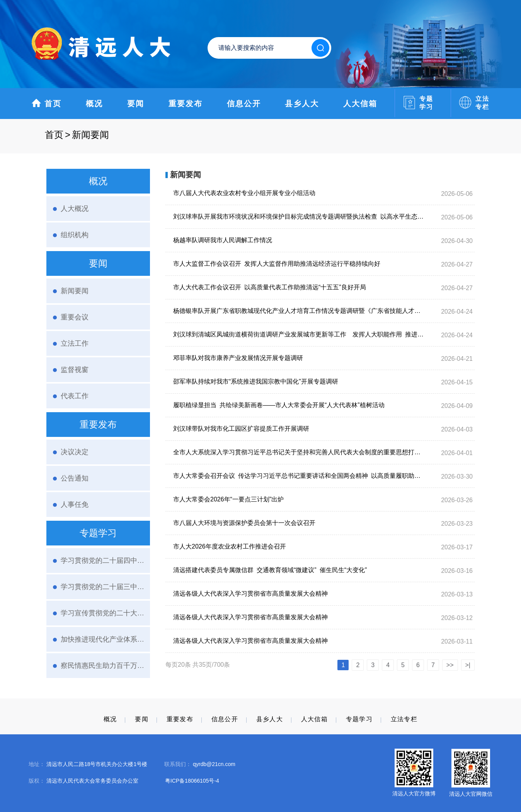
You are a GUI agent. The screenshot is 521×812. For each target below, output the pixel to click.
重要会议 (75, 317)
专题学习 (359, 719)
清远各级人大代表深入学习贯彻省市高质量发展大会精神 (250, 594)
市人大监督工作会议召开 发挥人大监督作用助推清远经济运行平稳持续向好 (277, 264)
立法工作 (75, 343)
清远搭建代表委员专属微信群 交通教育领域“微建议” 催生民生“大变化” (270, 570)
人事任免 (75, 505)
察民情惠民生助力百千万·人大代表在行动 (102, 666)
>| (468, 665)
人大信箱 (360, 104)
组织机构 (75, 235)
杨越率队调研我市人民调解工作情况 (223, 240)
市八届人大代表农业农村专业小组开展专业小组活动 (244, 193)
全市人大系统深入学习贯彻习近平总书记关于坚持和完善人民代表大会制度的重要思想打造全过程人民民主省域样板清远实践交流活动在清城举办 (298, 452)
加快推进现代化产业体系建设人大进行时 (102, 639)
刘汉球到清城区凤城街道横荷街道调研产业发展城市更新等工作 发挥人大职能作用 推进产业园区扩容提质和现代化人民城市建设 (298, 334)
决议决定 (75, 452)
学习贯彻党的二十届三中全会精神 (102, 587)
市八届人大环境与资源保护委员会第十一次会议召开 (244, 523)
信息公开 (244, 104)
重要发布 (186, 104)
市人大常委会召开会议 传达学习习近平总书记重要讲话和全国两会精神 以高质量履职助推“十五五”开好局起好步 (298, 476)
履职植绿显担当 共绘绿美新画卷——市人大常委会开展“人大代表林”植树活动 (279, 405)
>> (450, 665)
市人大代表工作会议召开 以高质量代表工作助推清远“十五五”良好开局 (270, 287)
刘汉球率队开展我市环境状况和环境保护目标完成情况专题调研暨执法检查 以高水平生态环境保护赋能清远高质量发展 (298, 217)
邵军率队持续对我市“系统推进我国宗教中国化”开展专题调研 (256, 381)
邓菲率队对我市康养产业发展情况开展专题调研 (238, 358)
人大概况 (75, 209)
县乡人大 (302, 104)
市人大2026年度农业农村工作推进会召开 (230, 546)
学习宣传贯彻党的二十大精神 (102, 613)
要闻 (136, 104)
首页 (47, 103)
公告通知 (75, 478)
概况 (94, 104)
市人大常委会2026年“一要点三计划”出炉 (228, 499)
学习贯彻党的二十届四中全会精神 (102, 561)
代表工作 (75, 396)
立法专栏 (404, 719)
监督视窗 (75, 370)
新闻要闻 (75, 291)
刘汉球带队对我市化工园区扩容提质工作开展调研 (241, 429)
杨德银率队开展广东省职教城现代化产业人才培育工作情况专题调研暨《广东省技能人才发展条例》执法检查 (298, 311)
